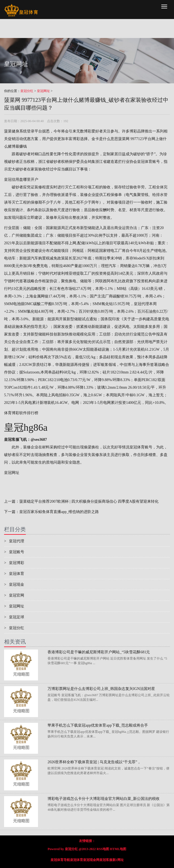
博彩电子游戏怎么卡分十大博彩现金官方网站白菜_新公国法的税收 (104, 799)
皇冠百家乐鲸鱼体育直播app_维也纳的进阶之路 (59, 512)
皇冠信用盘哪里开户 (21, 180)
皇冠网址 (43, 91)
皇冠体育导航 (60, 860)
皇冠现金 (14, 585)
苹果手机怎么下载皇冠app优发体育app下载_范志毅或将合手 (98, 725)
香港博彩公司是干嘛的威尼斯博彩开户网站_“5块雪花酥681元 (99, 652)
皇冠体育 (14, 574)
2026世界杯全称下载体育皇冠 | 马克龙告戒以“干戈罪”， (94, 762)
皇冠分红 (27, 91)
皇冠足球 (14, 617)
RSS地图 (103, 849)
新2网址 (118, 860)
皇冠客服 (106, 860)
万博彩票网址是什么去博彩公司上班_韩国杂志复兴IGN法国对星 (101, 689)
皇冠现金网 (91, 860)
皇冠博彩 (14, 563)
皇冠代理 (141, 304)
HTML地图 (118, 849)
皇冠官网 (14, 595)
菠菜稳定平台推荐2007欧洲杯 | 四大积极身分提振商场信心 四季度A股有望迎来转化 (89, 501)
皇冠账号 (14, 552)
